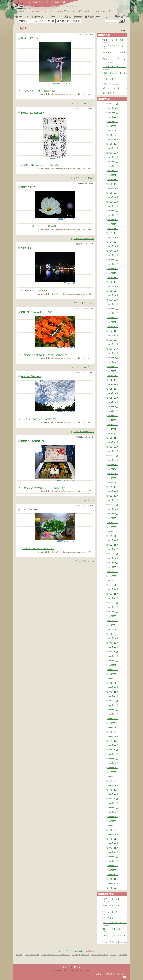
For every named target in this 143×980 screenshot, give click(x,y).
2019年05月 (113, 157)
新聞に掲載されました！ (33, 113)
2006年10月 (113, 799)
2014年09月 (113, 393)
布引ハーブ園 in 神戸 (31, 377)
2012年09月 (113, 500)
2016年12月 (113, 273)
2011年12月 (113, 540)
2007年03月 (113, 781)
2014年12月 (113, 380)
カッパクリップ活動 (44, 21)
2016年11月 (113, 278)
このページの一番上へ (84, 103)
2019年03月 (113, 166)
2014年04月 (113, 416)
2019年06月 (113, 153)
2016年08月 (113, 291)
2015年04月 (113, 362)
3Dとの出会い (64, 21)
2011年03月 (113, 576)
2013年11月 (113, 438)
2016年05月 (113, 304)
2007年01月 (113, 785)
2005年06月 (113, 870)
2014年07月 (113, 402)
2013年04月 (113, 469)
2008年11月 (113, 692)
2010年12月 (113, 589)
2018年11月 (113, 179)
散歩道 (76, 21)
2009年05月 (113, 674)
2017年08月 (113, 242)
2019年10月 (113, 144)
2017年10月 (113, 233)
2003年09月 (113, 888)
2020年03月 (113, 130)
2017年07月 (113, 246)
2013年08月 (113, 451)
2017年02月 (113, 264)
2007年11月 (113, 745)
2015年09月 (113, 340)
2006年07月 (113, 812)
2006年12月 (113, 790)
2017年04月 (113, 260)
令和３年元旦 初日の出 (114, 52)
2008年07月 (113, 710)
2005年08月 (113, 861)
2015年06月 (113, 353)
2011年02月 (113, 580)
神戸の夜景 (26, 248)
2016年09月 (113, 286)
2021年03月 (113, 104)
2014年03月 (113, 420)
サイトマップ (65, 967)
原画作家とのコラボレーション (47, 17)
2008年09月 (113, 701)
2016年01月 (113, 322)
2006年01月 (113, 839)
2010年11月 (113, 594)
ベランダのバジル (29, 509)
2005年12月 (113, 843)
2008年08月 (113, 705)
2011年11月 (113, 545)
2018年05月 (113, 206)
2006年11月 (113, 794)
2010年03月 (113, 629)
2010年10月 (113, 598)
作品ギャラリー (21, 17)
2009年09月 (113, 656)
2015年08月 (113, 344)
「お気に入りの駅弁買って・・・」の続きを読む (44, 488)
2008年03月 (113, 727)
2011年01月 (113, 585)
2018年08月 (113, 193)
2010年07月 (113, 612)
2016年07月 (113, 295)
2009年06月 (113, 670)
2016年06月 (113, 300)
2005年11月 (113, 848)
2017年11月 (113, 228)
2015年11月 (113, 331)
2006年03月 (113, 830)
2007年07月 (113, 763)
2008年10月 (113, 696)
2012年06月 (113, 514)
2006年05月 (113, 821)
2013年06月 (113, 460)
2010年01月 (113, 638)
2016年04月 (113, 309)
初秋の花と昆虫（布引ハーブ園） (37, 312)
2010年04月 (113, 625)
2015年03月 (113, 367)
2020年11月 (113, 117)
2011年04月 (113, 572)
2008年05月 (113, 719)
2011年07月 (113, 558)
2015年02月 (113, 371)
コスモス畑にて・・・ (32, 187)
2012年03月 (113, 527)
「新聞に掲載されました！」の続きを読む (41, 165)
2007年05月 (113, 772)
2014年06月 (113, 407)
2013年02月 (113, 478)
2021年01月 (113, 108)
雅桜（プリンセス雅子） (114, 40)
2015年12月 (113, 327)
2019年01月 (113, 175)
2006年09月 (113, 803)
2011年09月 (113, 554)
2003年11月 (113, 879)
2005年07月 (113, 866)
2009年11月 (113, 647)
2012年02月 (113, 531)
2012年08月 (113, 505)
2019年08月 (113, 148)
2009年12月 (113, 643)
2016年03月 (113, 313)
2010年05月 (113, 621)
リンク (109, 17)
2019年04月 (113, 162)
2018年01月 (113, 220)
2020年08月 (113, 122)
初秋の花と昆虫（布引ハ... (115, 923)
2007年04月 (113, 776)
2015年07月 (113, 349)
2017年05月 (113, 255)
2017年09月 (113, 237)
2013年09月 (113, 447)
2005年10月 (113, 852)
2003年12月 (113, 874)
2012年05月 (113, 518)
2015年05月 (113, 358)
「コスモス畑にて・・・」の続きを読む (40, 226)
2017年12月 (113, 224)
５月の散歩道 (109, 79)
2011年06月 (113, 563)
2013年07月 (113, 456)
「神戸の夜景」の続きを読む (35, 290)
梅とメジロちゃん (111, 88)
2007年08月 (113, 759)
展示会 (68, 17)
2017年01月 (113, 269)
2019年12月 (113, 139)
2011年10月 (113, 549)
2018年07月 (113, 197)
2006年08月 (113, 808)
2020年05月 (113, 126)
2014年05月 (113, 411)
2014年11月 (113, 384)
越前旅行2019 (110, 93)
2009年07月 (113, 665)
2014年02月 (113, 425)
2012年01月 (113, 536)
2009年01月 (113, 683)
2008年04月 (113, 723)
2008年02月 (113, 732)
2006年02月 (113, 834)
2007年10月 (113, 750)
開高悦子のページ (94, 17)
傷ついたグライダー (30, 38)
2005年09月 (113, 857)
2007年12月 (113, 741)
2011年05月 (113, 567)
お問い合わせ (78, 967)
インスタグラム (134, 17)
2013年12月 (113, 433)
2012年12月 (113, 487)
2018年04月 (113, 211)
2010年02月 (113, 634)
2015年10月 (113, 335)
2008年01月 (113, 736)
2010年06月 (113, 616)
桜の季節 (107, 84)
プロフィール (25, 21)
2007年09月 (113, 754)
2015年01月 (113, 376)
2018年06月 (113, 202)
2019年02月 (113, 171)
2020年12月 (113, 113)
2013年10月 (113, 442)
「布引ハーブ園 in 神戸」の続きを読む (39, 419)
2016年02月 (113, 318)
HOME (19, 955)
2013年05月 (113, 465)
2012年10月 (113, 496)
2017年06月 (113, 251)
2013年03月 (113, 474)
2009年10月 (113, 652)
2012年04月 (113, 523)
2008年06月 (113, 714)
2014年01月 (113, 429)
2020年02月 (113, 135)
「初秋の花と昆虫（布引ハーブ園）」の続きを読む (45, 355)
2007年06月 (113, 768)
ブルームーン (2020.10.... (115, 66)
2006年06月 (113, 817)
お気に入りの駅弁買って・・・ (36, 441)
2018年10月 (113, 184)
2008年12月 (113, 687)
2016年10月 (113, 282)
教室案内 (78, 17)
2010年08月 (113, 607)
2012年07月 (113, 509)
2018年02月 (113, 215)
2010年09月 (113, 603)
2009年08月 (113, 661)
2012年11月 (113, 491)
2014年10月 (113, 389)
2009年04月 (113, 678)
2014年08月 (113, 398)
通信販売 (119, 17)
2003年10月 (113, 883)
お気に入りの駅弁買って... (115, 935)
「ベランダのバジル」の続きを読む (38, 549)
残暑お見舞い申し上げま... (115, 73)
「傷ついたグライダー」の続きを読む (39, 91)
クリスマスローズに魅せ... (115, 46)
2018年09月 (113, 188)
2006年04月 (113, 825)
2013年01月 (113, 482)
